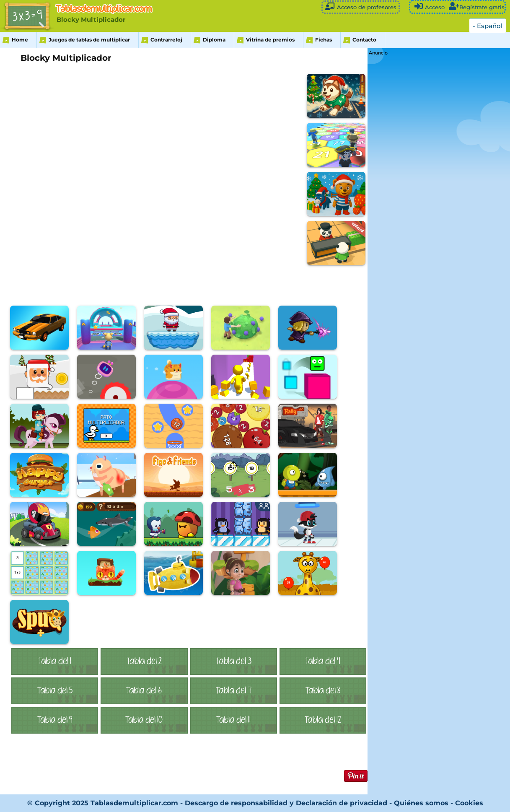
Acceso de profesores (361, 6)
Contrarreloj (166, 40)
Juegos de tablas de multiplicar (89, 40)
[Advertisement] (432, 183)
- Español (488, 26)
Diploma (214, 40)
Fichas (324, 40)
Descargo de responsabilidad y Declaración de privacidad (286, 803)
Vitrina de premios (270, 40)
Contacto (364, 40)
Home (20, 40)
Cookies (469, 803)
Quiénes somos (422, 803)
